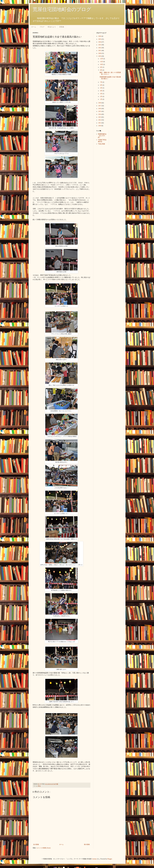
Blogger (110, 859)
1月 (101, 99)
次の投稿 (36, 844)
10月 (102, 64)
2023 (100, 45)
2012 (100, 120)
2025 (100, 39)
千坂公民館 (101, 144)
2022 (100, 48)
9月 (101, 67)
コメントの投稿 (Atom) (43, 848)
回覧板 (62, 27)
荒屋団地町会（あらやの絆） (102, 136)
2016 (100, 109)
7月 (101, 82)
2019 (100, 56)
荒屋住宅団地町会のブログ (62, 9)
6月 (101, 85)
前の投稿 (87, 844)
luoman (94, 859)
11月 (102, 62)
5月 (101, 88)
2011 (100, 123)
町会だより (52, 27)
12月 (102, 59)
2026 (100, 36)
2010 (100, 126)
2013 (100, 117)
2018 (100, 103)
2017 (100, 106)
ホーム (34, 27)
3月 (101, 94)
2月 (101, 96)
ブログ (42, 27)
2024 (100, 42)
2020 (100, 53)
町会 (39, 786)
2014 (100, 114)
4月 (101, 91)
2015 (100, 111)
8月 (101, 70)
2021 (100, 51)
